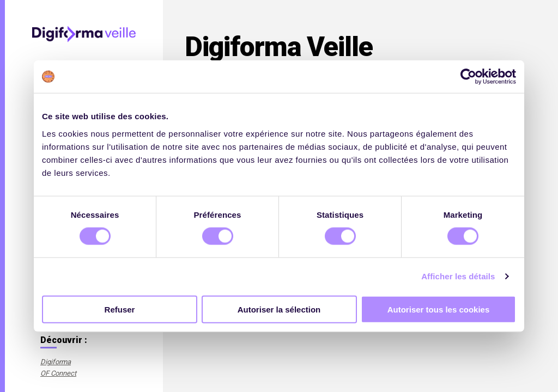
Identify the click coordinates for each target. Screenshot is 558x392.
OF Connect (58, 373)
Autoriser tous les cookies (439, 309)
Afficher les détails (458, 276)
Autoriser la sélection (279, 309)
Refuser (120, 309)
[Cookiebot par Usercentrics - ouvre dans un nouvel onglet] (468, 77)
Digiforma (56, 362)
